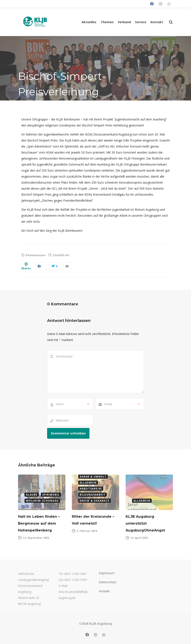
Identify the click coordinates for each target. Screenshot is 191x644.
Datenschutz (108, 582)
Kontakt (104, 591)
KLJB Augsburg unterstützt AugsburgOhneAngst (145, 523)
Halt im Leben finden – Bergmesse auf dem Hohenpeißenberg (39, 523)
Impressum (107, 573)
